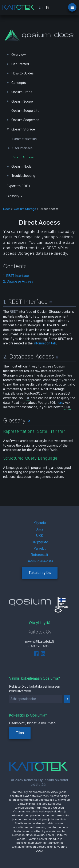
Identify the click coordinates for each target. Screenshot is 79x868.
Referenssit (39, 555)
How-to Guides (23, 73)
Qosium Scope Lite (25, 111)
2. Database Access (18, 281)
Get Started (20, 64)
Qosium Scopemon (25, 120)
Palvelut (40, 548)
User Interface (23, 148)
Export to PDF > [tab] (19, 186)
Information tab (45, 343)
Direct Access (23, 157)
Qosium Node (21, 166)
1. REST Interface (16, 276)
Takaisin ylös (40, 573)
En (41, 7)
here (60, 403)
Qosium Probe (22, 92)
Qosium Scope (22, 101)
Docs (7, 209)
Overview (19, 55)
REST (14, 312)
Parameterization (25, 139)
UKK (40, 536)
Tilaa (20, 733)
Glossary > (15, 196)
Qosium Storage (23, 129)
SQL (27, 398)
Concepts (19, 83)
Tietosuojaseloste (40, 561)
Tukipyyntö (40, 542)
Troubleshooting (23, 176)
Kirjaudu (40, 523)
